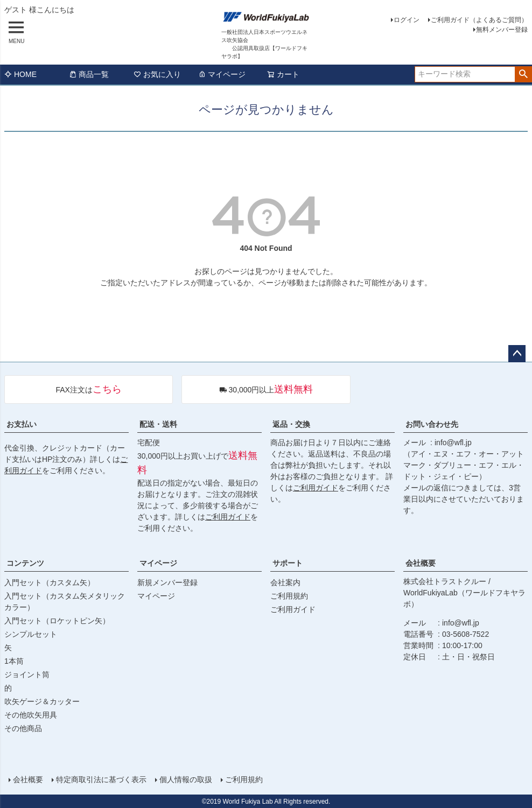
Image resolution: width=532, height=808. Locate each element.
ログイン (407, 20)
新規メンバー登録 (167, 582)
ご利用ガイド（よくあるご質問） (479, 20)
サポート (288, 563)
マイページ (222, 74)
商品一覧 (89, 74)
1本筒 (14, 661)
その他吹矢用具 (31, 715)
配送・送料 (158, 424)
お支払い (22, 424)
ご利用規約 (289, 596)
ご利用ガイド (228, 517)
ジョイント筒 (27, 674)
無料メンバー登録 (502, 30)
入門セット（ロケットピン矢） (57, 621)
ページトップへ (517, 354)
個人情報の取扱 (186, 779)
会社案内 (285, 582)
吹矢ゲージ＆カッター (42, 701)
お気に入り (157, 74)
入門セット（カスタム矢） (50, 582)
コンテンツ (25, 563)
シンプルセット (31, 634)
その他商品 (23, 728)
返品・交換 (291, 424)
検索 (523, 74)
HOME (20, 74)
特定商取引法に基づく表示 (101, 779)
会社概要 (421, 563)
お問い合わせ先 (432, 424)
